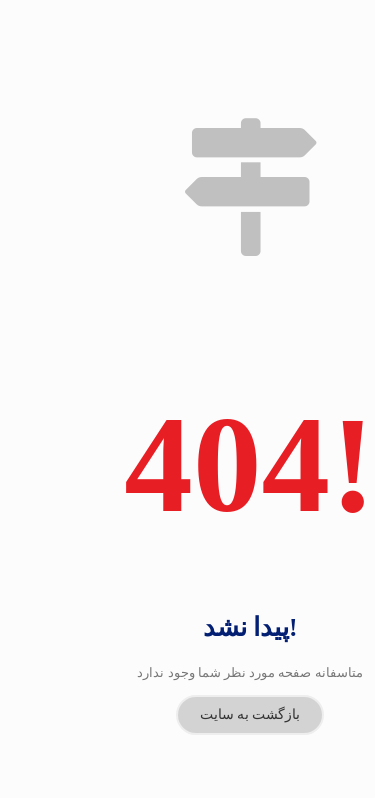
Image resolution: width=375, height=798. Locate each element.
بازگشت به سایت (250, 675)
